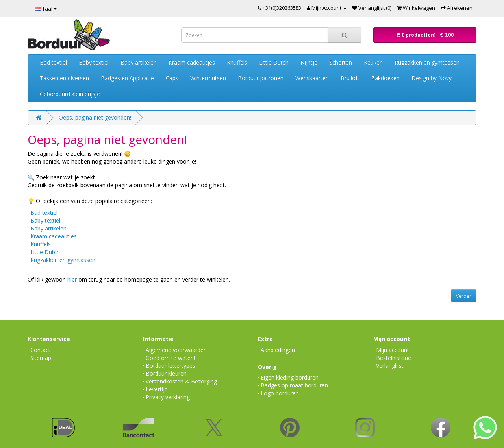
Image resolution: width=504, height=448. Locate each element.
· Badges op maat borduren (293, 385)
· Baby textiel (44, 220)
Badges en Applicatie (127, 78)
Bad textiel (53, 62)
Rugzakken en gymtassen (427, 62)
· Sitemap (39, 358)
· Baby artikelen (47, 228)
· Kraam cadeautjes (52, 236)
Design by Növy (432, 78)
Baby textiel (94, 62)
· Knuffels (39, 244)
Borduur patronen (261, 78)
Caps (172, 78)
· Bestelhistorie (392, 358)
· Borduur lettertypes (169, 366)
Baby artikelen (139, 62)
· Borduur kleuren (165, 373)
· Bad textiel (43, 213)
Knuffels (237, 62)
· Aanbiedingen (276, 350)
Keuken (373, 62)
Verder (464, 296)
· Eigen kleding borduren (288, 377)
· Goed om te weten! (169, 358)
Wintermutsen (208, 78)
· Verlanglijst (388, 366)
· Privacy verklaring (166, 397)
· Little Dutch (44, 252)
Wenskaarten (312, 78)
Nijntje (309, 62)
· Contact (39, 350)
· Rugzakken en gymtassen (61, 260)
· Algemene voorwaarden (175, 350)
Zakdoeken (385, 78)
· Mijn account (391, 350)
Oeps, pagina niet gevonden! (95, 117)
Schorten (341, 62)
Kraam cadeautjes (192, 62)
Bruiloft (350, 78)
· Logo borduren (278, 393)
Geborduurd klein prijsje (70, 94)
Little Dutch (274, 62)
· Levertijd (155, 389)
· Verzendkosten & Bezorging (180, 381)
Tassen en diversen (64, 78)
